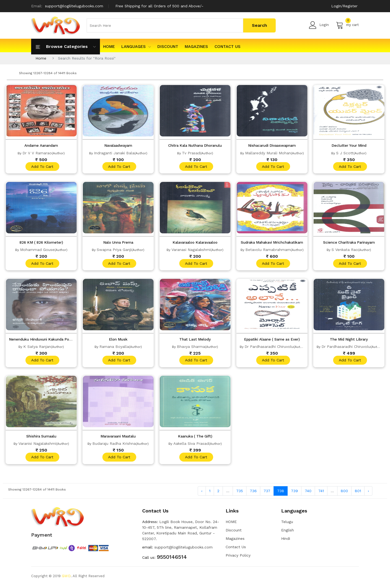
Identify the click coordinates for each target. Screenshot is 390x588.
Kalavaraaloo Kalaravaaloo (195, 243)
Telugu (287, 524)
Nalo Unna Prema (118, 243)
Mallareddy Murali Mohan (268, 153)
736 (253, 493)
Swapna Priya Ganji (114, 250)
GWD (66, 578)
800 (344, 493)
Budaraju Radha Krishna (114, 445)
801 (358, 493)
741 (321, 493)
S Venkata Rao (345, 250)
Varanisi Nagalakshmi (37, 445)
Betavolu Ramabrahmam (268, 250)
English (287, 533)
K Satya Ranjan (37, 348)
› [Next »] (368, 493)
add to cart (42, 166)
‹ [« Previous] (202, 493)
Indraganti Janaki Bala (114, 153)
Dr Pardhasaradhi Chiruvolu (269, 348)
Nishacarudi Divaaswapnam (272, 145)
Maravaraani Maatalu (118, 438)
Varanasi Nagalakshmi (191, 250)
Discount (168, 47)
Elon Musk (118, 340)
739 (294, 493)
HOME (109, 47)
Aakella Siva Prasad (191, 445)
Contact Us (227, 47)
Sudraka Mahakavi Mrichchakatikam (274, 243)
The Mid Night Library (349, 340)
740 (308, 493)
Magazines (196, 47)
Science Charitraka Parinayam (349, 243)
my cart (347, 25)
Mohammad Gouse (37, 250)
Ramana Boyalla (114, 348)
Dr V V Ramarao (37, 153)
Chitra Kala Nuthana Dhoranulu (195, 145)
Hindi (286, 541)
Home (41, 58)
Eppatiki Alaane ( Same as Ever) (272, 340)
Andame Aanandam (41, 145)
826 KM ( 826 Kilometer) (41, 243)
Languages (136, 47)
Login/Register (344, 6)
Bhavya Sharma (191, 348)
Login (319, 25)
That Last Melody (195, 340)
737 (267, 493)
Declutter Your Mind (349, 145)
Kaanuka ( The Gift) (195, 438)
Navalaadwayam (118, 145)
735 (240, 493)
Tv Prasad (191, 153)
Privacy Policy (238, 558)
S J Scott (345, 153)
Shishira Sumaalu (41, 438)
